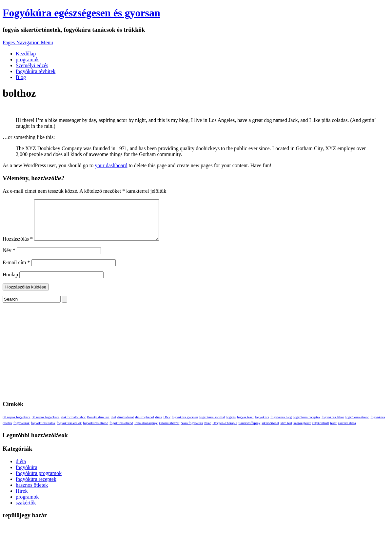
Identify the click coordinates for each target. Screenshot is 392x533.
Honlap (10, 282)
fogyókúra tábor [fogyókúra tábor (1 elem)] (333, 425)
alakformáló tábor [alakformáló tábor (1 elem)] (73, 425)
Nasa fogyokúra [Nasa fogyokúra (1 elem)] (192, 431)
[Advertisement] (196, 356)
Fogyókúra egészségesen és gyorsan (81, 13)
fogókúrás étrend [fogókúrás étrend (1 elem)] (121, 431)
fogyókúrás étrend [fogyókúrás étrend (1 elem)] (96, 431)
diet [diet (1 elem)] (113, 425)
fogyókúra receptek (36, 487)
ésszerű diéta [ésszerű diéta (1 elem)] (347, 431)
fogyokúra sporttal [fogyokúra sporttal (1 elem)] (212, 425)
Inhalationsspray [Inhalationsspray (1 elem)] (146, 431)
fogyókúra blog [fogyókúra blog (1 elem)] (281, 425)
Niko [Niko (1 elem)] (208, 431)
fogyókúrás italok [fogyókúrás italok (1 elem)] (43, 431)
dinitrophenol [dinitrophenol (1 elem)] (144, 425)
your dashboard (111, 165)
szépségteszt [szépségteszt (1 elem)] (302, 431)
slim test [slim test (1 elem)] (286, 431)
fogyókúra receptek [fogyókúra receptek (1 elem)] (307, 425)
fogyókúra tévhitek (36, 71)
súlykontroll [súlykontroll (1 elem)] (321, 431)
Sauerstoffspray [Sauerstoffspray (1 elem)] (250, 431)
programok (27, 59)
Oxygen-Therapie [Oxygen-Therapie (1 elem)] (225, 431)
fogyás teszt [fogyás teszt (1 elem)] (245, 425)
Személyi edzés (32, 65)
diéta (21, 469)
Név (9, 258)
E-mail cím (16, 270)
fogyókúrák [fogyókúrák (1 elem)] (21, 431)
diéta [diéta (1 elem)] (159, 425)
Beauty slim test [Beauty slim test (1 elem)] (98, 425)
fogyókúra (27, 475)
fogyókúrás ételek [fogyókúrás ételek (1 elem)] (69, 431)
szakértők (26, 511)
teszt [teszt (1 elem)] (334, 431)
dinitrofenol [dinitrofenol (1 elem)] (126, 425)
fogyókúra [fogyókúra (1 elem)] (262, 425)
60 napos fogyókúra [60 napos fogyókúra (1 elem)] (17, 425)
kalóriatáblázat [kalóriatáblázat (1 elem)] (169, 431)
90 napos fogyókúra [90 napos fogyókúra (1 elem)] (46, 425)
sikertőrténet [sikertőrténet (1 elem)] (270, 431)
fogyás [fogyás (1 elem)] (231, 425)
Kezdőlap (26, 54)
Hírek (22, 499)
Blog (21, 77)
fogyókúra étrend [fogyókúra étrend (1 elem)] (357, 425)
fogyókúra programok (39, 481)
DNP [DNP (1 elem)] (167, 425)
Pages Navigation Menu (28, 42)
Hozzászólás (18, 247)
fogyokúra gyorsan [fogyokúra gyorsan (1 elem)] (185, 425)
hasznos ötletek (32, 493)
